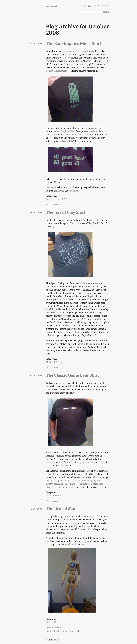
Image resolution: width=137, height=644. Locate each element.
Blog (89, 5)
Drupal (57, 640)
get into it (74, 191)
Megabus (91, 296)
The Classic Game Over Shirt (72, 375)
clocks (85, 484)
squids (72, 484)
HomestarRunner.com (57, 71)
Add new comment (55, 205)
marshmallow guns (86, 481)
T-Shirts (66, 199)
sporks (64, 484)
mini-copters (57, 481)
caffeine (58, 487)
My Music (105, 5)
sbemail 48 (97, 131)
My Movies (97, 5)
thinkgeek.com (82, 462)
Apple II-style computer (80, 135)
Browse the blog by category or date (63, 631)
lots (78, 484)
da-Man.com (53, 6)
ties (48, 481)
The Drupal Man (61, 509)
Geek (48, 199)
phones (66, 487)
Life (55, 622)
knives (57, 484)
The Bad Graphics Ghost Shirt (74, 44)
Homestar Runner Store (77, 51)
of (81, 484)
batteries (94, 484)
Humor (56, 199)
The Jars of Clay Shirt (66, 212)
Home (84, 5)
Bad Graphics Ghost (66, 131)
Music (49, 362)
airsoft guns (70, 481)
